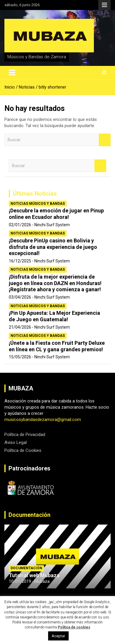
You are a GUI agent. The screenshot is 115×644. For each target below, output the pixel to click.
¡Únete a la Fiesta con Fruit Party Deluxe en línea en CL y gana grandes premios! (57, 346)
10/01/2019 (20, 581)
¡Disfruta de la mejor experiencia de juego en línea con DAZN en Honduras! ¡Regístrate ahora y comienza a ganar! (55, 283)
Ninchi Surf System (52, 225)
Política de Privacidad (25, 435)
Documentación (29, 515)
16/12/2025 (20, 261)
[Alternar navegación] (12, 73)
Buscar (105, 140)
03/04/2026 (20, 297)
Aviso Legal (16, 442)
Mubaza (42, 581)
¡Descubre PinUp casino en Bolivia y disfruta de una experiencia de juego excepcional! (53, 247)
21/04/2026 (20, 327)
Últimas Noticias (35, 194)
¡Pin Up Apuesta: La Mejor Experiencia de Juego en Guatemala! (54, 316)
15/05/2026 (20, 357)
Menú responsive (104, 5)
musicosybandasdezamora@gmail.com (43, 420)
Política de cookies (74, 627)
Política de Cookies (23, 450)
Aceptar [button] (58, 636)
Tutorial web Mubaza (34, 575)
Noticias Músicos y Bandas (38, 204)
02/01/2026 (20, 225)
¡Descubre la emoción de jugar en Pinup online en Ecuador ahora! (56, 214)
